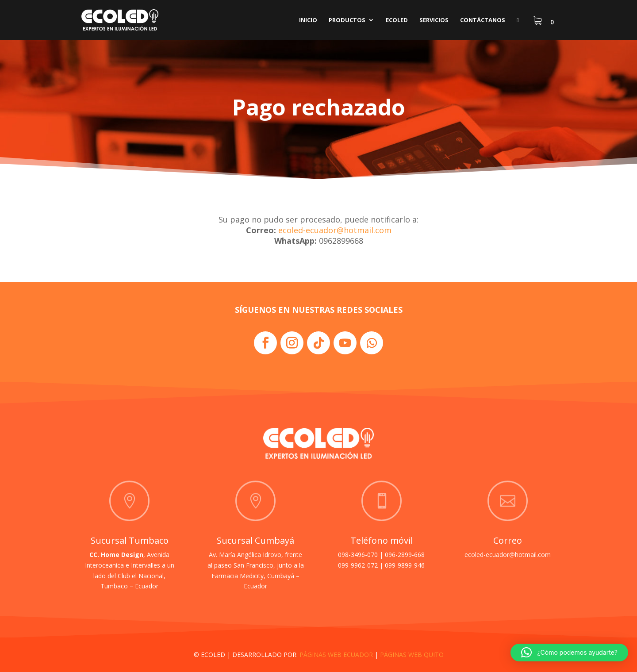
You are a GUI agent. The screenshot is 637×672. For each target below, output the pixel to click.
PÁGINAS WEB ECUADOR (336, 655)
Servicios (434, 20)
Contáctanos (483, 20)
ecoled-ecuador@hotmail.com (335, 230)
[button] (569, 653)
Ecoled (397, 20)
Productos (347, 20)
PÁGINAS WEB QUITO (412, 655)
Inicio (308, 20)
